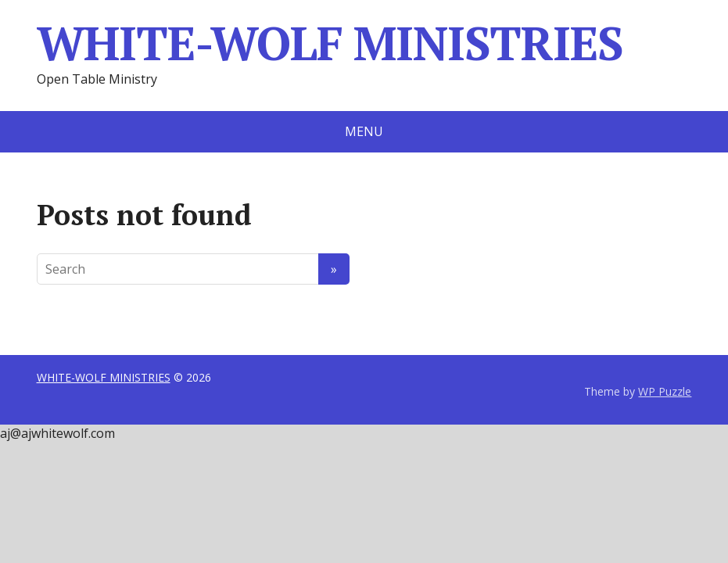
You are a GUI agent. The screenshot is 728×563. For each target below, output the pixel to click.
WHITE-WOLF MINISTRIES (330, 43)
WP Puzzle (665, 391)
